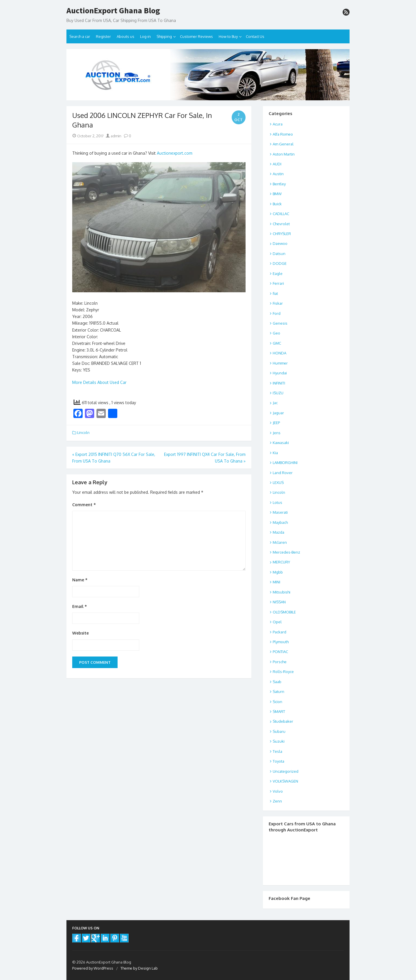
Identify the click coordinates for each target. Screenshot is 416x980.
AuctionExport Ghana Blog (113, 11)
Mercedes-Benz (286, 552)
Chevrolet (281, 224)
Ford (277, 313)
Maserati (280, 512)
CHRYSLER (282, 234)
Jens (277, 433)
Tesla (277, 751)
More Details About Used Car (99, 382)
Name (80, 580)
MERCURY (281, 562)
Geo (276, 333)
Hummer (280, 363)
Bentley (279, 184)
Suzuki (279, 741)
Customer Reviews (196, 36)
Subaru (279, 731)
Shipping (164, 36)
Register (103, 36)
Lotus (277, 502)
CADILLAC (281, 214)
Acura (278, 124)
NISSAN (279, 602)
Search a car (80, 36)
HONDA (279, 353)
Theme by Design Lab (139, 968)
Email (80, 606)
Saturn (278, 691)
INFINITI (279, 383)
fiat (275, 293)
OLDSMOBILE (284, 612)
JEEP (276, 423)
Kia (275, 453)
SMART (279, 711)
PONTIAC (280, 652)
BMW (277, 194)
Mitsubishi (282, 592)
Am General (283, 144)
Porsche (280, 662)
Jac (275, 403)
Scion (277, 702)
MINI (276, 582)
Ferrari (278, 283)
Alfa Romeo (283, 134)
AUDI (277, 164)
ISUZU (278, 393)
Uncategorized (286, 771)
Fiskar (278, 303)
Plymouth (281, 642)
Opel (277, 622)
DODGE (280, 263)
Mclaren (280, 542)
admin (114, 136)
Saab (277, 682)
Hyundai (280, 373)
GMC (277, 343)
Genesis (280, 323)
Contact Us (255, 36)
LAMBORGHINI (285, 463)
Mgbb (278, 572)
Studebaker (283, 721)
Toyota (278, 761)
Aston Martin (284, 154)
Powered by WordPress (93, 968)
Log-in (145, 36)
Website (80, 633)
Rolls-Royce (283, 672)
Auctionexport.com (175, 153)
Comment (84, 505)
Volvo (278, 791)
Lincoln (83, 432)
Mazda (278, 532)
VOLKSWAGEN (285, 781)
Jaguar (278, 413)
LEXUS (278, 482)
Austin (278, 174)
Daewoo (280, 243)
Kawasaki (281, 443)
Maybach (280, 522)
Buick (277, 204)
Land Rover (283, 473)
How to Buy (228, 36)
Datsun (279, 254)
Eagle (278, 273)
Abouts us (126, 36)
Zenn (277, 801)
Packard (279, 632)
